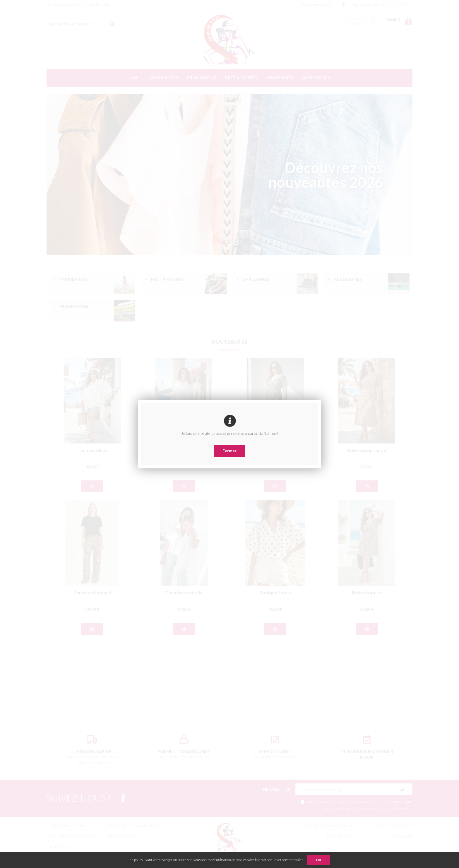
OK (318, 860)
